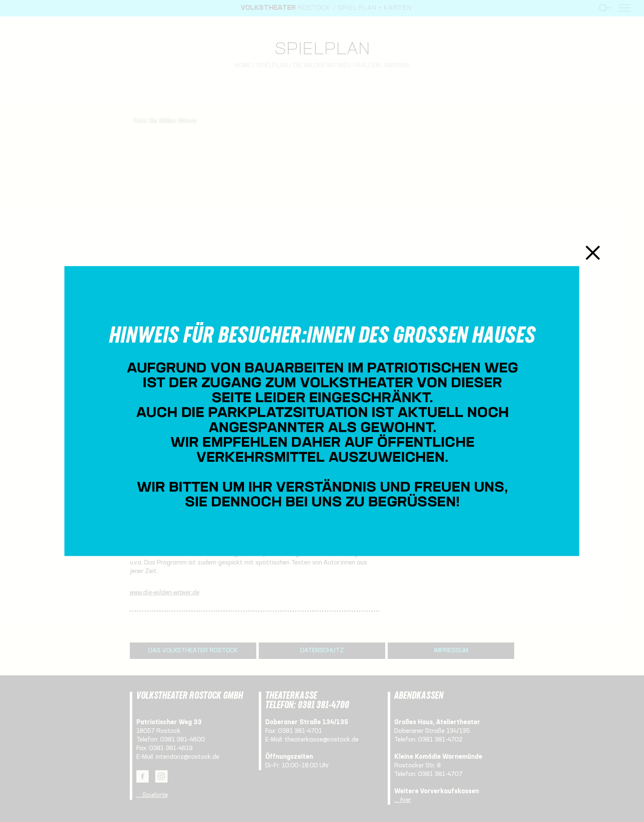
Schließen (593, 252)
